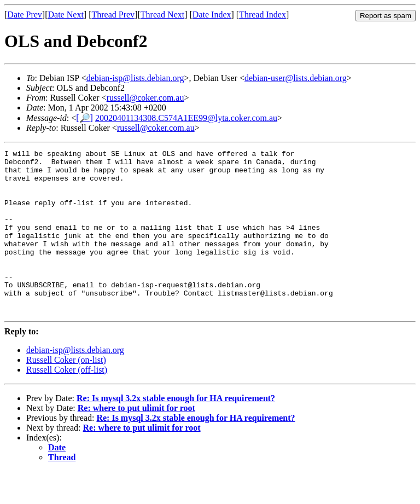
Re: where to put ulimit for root (136, 441)
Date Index (212, 15)
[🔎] (84, 118)
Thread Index (262, 15)
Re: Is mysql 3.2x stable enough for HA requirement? (176, 431)
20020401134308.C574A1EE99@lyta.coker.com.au (186, 118)
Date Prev (25, 15)
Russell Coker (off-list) (67, 402)
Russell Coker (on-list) (66, 393)
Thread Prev (113, 15)
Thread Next (162, 15)
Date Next (66, 15)
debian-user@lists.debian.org (296, 78)
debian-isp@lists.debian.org (135, 78)
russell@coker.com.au (145, 98)
